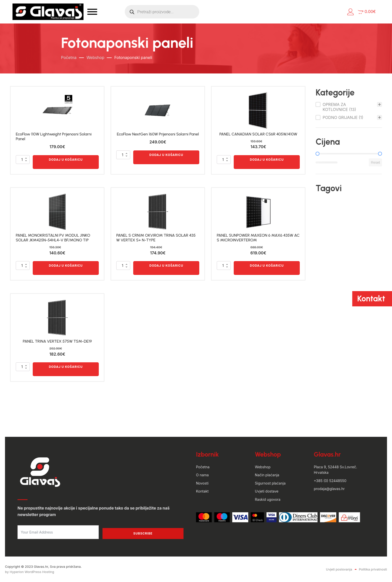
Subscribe (143, 533)
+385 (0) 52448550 (330, 481)
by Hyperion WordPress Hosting (29, 572)
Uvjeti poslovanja (339, 569)
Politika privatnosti (373, 569)
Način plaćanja (267, 475)
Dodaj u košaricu (66, 160)
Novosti (202, 483)
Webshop (95, 57)
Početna (69, 57)
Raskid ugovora (268, 499)
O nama (202, 475)
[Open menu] (96, 12)
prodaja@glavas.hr (329, 489)
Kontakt (202, 491)
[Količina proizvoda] (23, 160)
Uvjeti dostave (267, 491)
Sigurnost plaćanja (270, 483)
